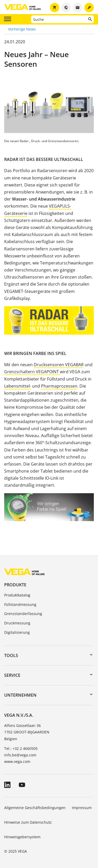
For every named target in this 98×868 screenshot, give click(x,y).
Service (12, 675)
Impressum (82, 808)
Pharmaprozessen (59, 386)
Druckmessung (17, 623)
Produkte (15, 585)
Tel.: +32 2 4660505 (21, 748)
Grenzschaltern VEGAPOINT (32, 372)
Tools (11, 655)
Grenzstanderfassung (23, 614)
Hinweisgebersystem (22, 837)
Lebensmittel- (18, 386)
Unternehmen (20, 695)
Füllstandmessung (20, 604)
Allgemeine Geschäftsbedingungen (35, 808)
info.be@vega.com (20, 755)
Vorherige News (22, 29)
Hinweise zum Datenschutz (28, 822)
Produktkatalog (17, 595)
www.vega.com (17, 761)
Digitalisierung (17, 632)
